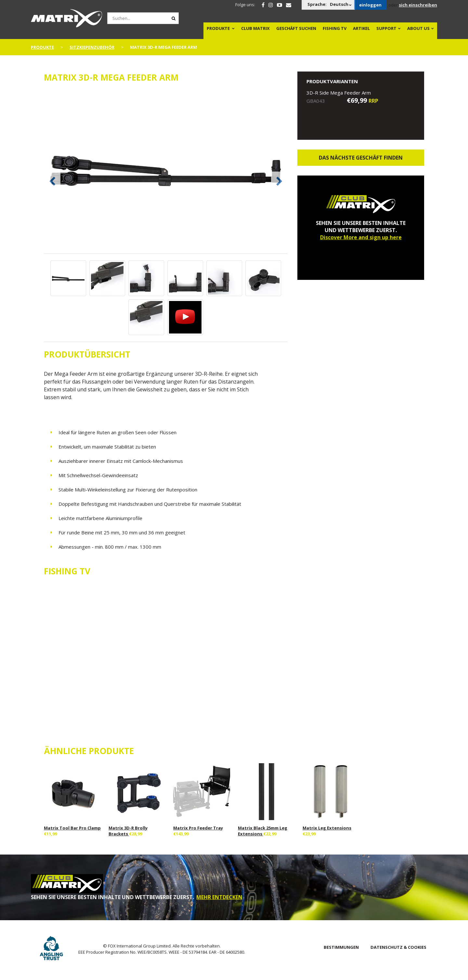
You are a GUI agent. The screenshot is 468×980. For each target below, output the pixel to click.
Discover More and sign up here (361, 237)
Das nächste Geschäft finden (361, 158)
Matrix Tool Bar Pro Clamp (72, 828)
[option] (166, 172)
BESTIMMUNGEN (341, 947)
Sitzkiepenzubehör (92, 47)
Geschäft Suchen (296, 28)
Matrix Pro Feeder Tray (198, 828)
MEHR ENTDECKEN (219, 897)
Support (386, 28)
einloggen (370, 5)
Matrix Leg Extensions (327, 828)
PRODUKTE (218, 28)
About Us (418, 28)
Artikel (361, 28)
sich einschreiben (418, 5)
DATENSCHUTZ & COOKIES (398, 947)
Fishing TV (335, 28)
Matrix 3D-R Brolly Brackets (128, 831)
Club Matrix (255, 28)
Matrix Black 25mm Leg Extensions (263, 831)
